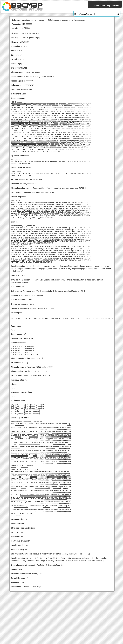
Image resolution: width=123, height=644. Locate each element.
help (108, 6)
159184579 (30, 85)
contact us (116, 6)
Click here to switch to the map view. (25, 33)
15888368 (29, 81)
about (103, 6)
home (97, 6)
